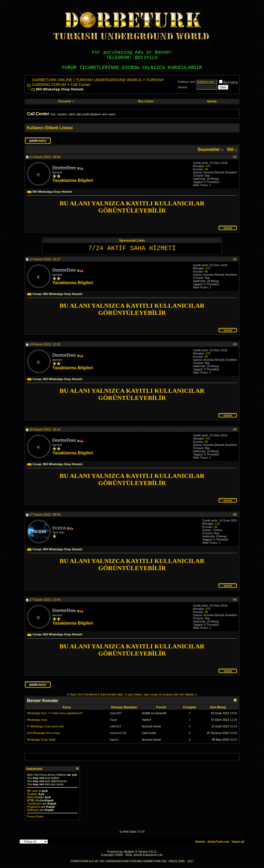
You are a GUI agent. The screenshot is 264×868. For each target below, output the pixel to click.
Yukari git (238, 842)
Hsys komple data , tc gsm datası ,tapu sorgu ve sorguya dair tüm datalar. (147, 694)
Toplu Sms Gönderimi (83, 694)
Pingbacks (34, 807)
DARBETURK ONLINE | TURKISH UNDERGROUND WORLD (87, 80)
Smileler (32, 794)
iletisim (200, 842)
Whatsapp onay (37, 720)
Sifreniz (183, 87)
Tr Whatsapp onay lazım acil (45, 726)
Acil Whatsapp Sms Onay (43, 733)
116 (217, 524)
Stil (230, 149)
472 (208, 166)
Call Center (80, 84)
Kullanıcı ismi (186, 82)
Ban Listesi (146, 101)
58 (206, 169)
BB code (33, 791)
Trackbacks (34, 804)
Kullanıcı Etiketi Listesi (50, 128)
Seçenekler (209, 149)
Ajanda (212, 101)
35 (216, 527)
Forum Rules (35, 816)
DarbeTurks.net (218, 842)
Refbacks (33, 810)
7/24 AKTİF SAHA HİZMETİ (132, 248)
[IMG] (31, 797)
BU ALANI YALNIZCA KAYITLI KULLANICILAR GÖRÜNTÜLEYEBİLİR (132, 207)
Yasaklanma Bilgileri (73, 180)
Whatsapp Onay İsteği (41, 740)
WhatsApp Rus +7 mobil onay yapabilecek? (55, 713)
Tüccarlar (66, 101)
